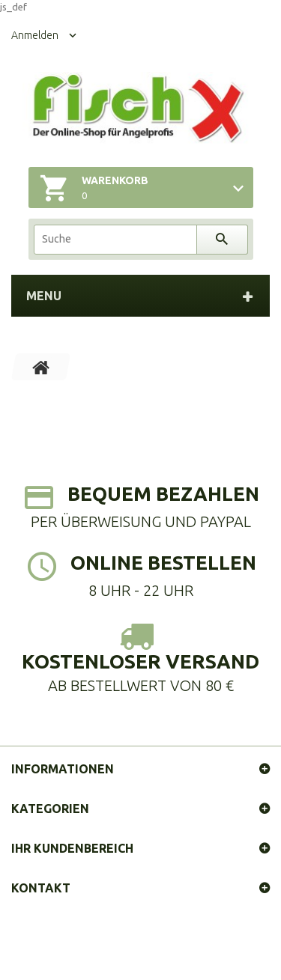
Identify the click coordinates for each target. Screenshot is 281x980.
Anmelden (35, 35)
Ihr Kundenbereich (72, 848)
